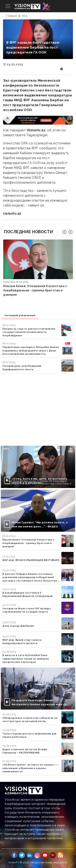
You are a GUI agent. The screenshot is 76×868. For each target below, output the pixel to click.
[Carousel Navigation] (67, 232)
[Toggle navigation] (8, 6)
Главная (12, 16)
